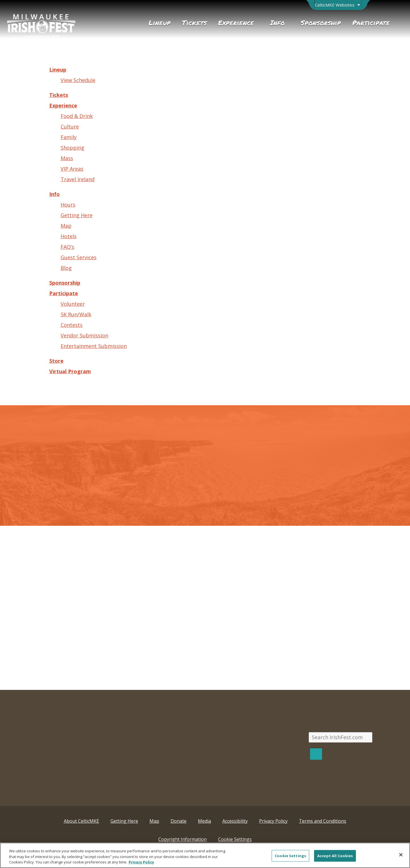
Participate (64, 293)
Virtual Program (70, 371)
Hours (68, 205)
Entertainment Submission (94, 346)
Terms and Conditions (323, 821)
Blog (66, 268)
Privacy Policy (273, 821)
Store (56, 361)
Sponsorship (65, 283)
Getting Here (77, 215)
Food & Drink (77, 116)
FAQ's (67, 247)
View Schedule (78, 80)
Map (66, 226)
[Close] (401, 855)
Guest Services (79, 257)
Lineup (58, 70)
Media (204, 821)
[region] (205, 855)
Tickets (59, 95)
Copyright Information (183, 839)
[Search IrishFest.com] (341, 737)
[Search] (316, 754)
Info (55, 194)
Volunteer (73, 304)
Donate (179, 821)
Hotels (69, 236)
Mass (67, 158)
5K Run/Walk (76, 314)
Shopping (72, 148)
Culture (70, 127)
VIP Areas (72, 169)
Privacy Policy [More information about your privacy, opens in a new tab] (141, 862)
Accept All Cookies (335, 855)
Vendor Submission (84, 335)
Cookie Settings (235, 839)
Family (69, 137)
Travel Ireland (78, 179)
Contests (72, 325)
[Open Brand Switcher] (338, 5)
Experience (63, 105)
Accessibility (235, 821)
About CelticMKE (81, 821)
